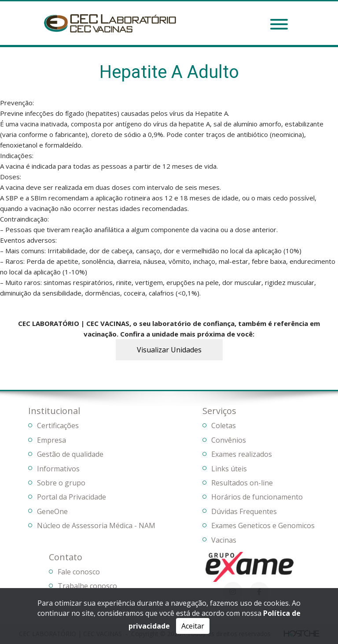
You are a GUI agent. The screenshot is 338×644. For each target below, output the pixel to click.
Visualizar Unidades (169, 350)
